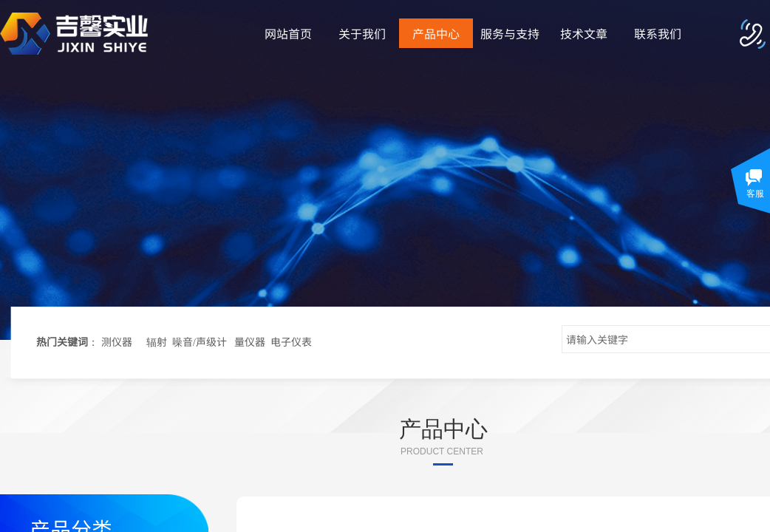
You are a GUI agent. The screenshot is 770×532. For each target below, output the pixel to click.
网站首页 (288, 33)
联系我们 (658, 33)
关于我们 (362, 33)
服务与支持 (510, 33)
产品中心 (436, 33)
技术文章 (584, 33)
